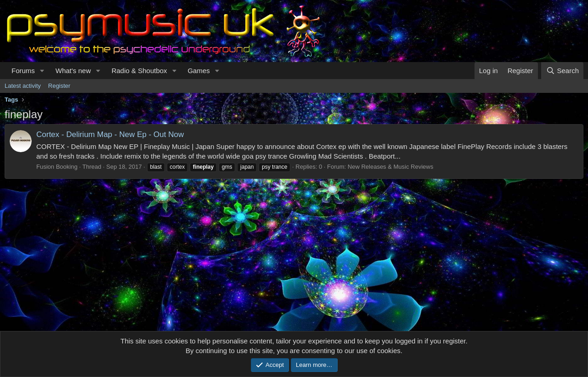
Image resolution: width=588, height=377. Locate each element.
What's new (73, 71)
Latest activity (23, 86)
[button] (42, 71)
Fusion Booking (57, 167)
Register (59, 86)
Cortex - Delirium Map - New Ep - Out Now (110, 134)
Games (198, 71)
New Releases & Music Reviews (390, 167)
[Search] (562, 71)
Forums (23, 71)
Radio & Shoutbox (139, 71)
